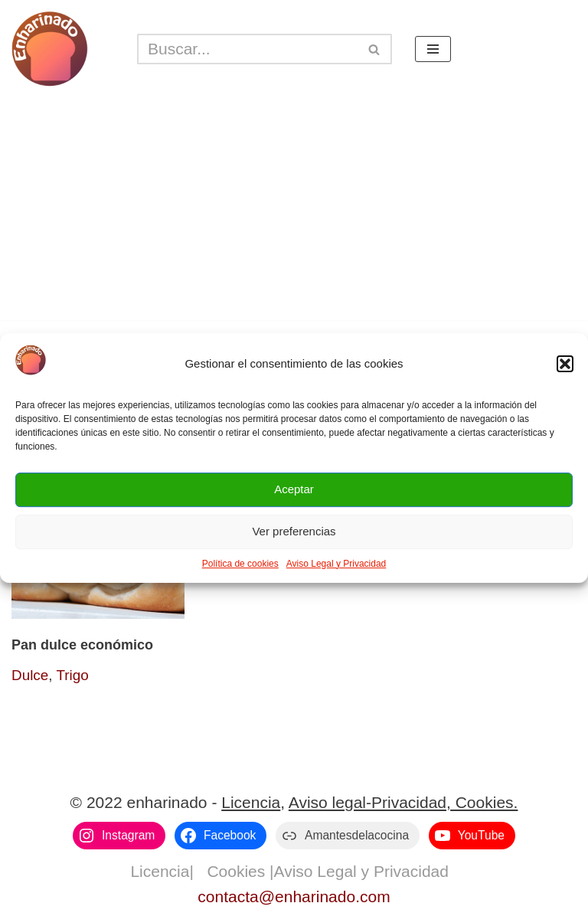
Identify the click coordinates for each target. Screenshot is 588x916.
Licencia (251, 802)
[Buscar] (247, 49)
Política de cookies (240, 564)
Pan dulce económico (82, 645)
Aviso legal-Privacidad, (370, 802)
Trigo (72, 675)
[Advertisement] (294, 213)
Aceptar (294, 489)
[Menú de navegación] (433, 49)
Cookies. (485, 802)
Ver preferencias (294, 531)
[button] (565, 364)
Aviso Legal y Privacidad (336, 564)
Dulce (30, 675)
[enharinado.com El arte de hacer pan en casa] (50, 49)
